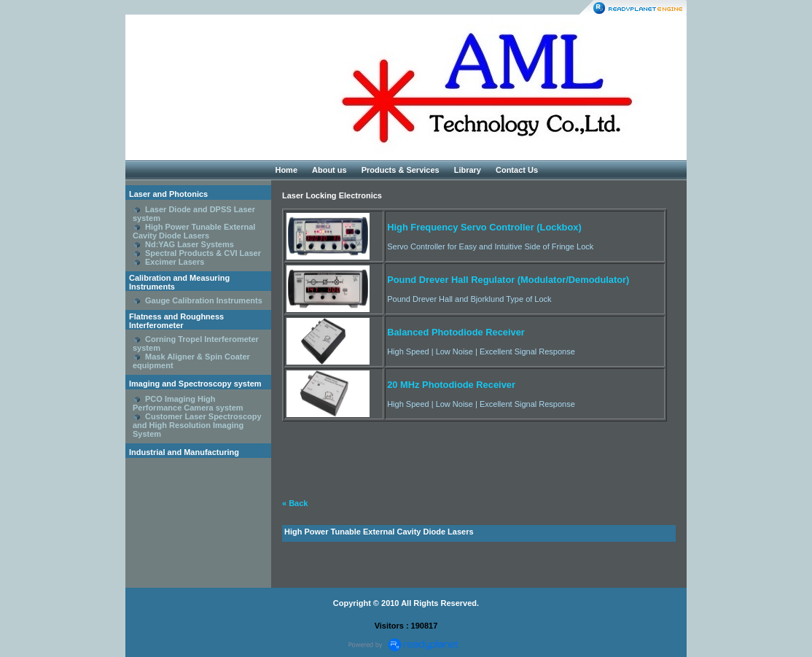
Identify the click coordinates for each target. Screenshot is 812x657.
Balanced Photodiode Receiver (456, 332)
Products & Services (401, 170)
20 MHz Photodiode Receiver (451, 385)
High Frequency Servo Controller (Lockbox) (484, 227)
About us (329, 170)
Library (468, 170)
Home (286, 170)
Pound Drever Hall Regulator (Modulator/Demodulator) (508, 280)
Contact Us (517, 170)
